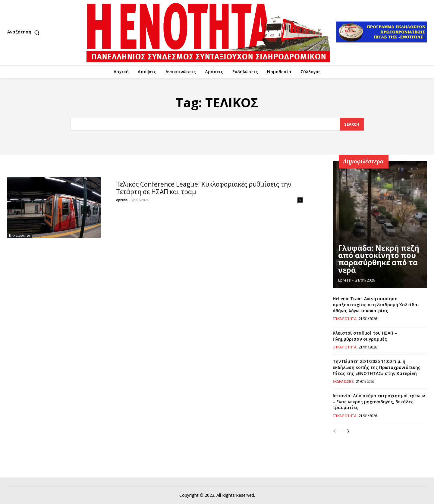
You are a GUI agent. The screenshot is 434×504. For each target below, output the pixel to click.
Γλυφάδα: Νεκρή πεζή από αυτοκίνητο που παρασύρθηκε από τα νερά (379, 265)
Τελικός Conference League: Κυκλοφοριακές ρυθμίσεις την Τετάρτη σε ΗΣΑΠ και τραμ (204, 188)
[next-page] (346, 432)
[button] (25, 33)
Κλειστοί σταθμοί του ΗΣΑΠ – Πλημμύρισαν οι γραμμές (365, 336)
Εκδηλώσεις (343, 382)
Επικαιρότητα (20, 235)
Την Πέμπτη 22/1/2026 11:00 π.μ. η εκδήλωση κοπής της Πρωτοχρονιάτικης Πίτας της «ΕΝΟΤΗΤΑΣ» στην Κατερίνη (377, 367)
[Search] (352, 124)
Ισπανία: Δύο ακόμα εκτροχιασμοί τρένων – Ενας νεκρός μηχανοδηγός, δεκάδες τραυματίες (379, 402)
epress (122, 200)
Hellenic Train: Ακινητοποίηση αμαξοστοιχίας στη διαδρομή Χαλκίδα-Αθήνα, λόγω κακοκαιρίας (376, 304)
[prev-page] (337, 432)
